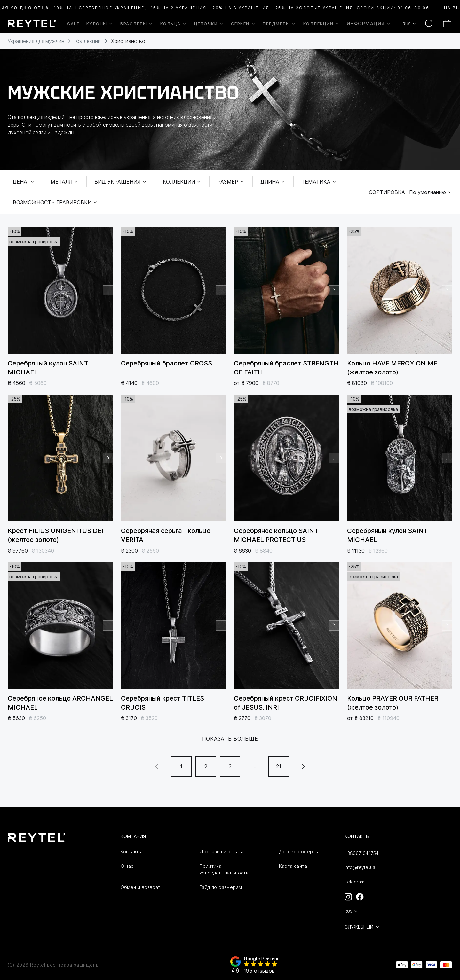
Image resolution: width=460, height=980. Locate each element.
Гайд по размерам (221, 887)
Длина (273, 182)
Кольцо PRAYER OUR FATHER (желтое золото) (393, 703)
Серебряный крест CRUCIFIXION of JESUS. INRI (286, 703)
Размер (231, 182)
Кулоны (100, 24)
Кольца (174, 24)
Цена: (24, 182)
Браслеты (137, 24)
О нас (127, 866)
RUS (410, 24)
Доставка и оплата (222, 852)
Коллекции (322, 24)
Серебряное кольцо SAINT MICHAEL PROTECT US (276, 535)
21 (279, 766)
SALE (73, 24)
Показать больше (230, 739)
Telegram (354, 882)
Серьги (243, 24)
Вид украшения (121, 182)
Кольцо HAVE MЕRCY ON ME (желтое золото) (392, 368)
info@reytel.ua (360, 867)
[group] (60, 290)
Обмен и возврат (141, 887)
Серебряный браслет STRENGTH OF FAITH (286, 368)
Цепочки (209, 24)
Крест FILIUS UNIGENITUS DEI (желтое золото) (56, 535)
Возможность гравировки (55, 202)
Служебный (362, 927)
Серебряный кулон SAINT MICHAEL (48, 368)
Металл (65, 182)
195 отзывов (259, 971)
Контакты (131, 852)
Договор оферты (299, 852)
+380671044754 (361, 853)
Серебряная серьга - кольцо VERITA (166, 535)
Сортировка (411, 192)
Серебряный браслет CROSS (167, 363)
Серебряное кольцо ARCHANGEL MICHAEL (60, 703)
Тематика (319, 182)
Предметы (279, 24)
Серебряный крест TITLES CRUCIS (163, 703)
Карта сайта (293, 866)
